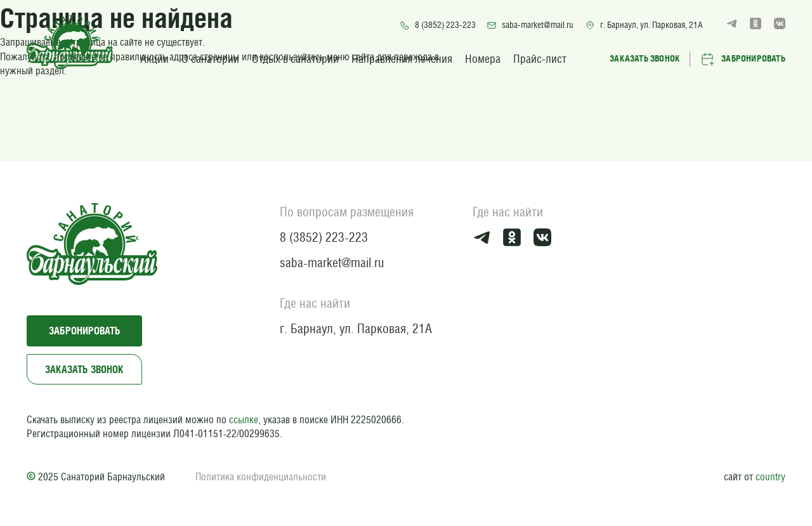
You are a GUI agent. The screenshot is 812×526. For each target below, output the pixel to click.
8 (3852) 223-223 (438, 25)
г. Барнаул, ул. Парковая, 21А (644, 25)
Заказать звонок (645, 58)
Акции (154, 59)
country (770, 477)
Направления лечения (402, 59)
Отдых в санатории (295, 59)
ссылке (244, 420)
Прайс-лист (540, 59)
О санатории (210, 59)
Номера (483, 59)
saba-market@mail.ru (530, 25)
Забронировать (743, 59)
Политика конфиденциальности (261, 477)
